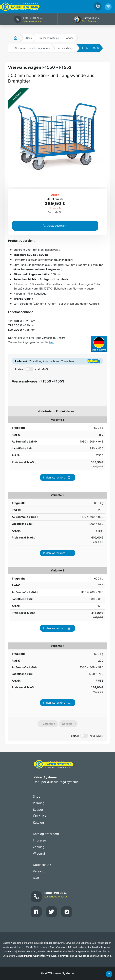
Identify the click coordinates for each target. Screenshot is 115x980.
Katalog (38, 619)
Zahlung (39, 644)
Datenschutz (42, 661)
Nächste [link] (67, 521)
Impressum (41, 637)
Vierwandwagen (66, 48)
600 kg (12, 446)
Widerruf (39, 650)
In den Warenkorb (92, 424)
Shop (29, 38)
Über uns (39, 613)
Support (39, 606)
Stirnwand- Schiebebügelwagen (33, 48)
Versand (39, 668)
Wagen (70, 38)
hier (51, 342)
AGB (36, 675)
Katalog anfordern (46, 631)
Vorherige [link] (49, 521)
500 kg (12, 422)
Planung (39, 600)
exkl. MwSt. (42, 369)
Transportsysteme (49, 38)
